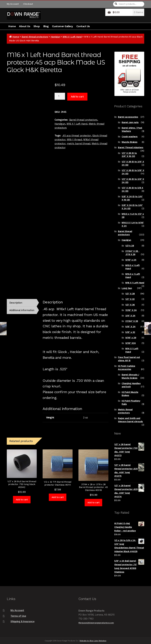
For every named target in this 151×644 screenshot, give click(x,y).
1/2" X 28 (130, 294)
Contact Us (83, 26)
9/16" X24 (131, 343)
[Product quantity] (60, 96)
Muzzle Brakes (130, 142)
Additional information (22, 310)
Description (16, 303)
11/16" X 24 (131, 310)
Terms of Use (18, 616)
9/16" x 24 (131, 260)
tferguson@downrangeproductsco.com (96, 623)
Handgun (55, 37)
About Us (25, 26)
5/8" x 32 (130, 332)
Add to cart (77, 97)
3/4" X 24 (130, 316)
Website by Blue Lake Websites (93, 641)
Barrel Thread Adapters (131, 147)
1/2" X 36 (130, 305)
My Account (13, 4)
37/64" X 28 (132, 321)
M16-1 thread (74, 140)
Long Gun (127, 288)
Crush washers (130, 137)
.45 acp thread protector (77, 136)
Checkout (28, 4)
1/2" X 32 (130, 299)
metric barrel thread (79, 144)
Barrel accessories (128, 117)
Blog (46, 26)
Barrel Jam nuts (130, 122)
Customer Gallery (63, 26)
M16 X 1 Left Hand (72, 37)
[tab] (22, 303)
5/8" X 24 (130, 327)
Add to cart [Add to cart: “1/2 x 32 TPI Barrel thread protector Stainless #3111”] (58, 497)
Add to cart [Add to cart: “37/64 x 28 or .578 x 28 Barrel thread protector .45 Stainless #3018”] (93, 503)
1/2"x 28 (130, 246)
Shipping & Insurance (22, 621)
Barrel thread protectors (35, 37)
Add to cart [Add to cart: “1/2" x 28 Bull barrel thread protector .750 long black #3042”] (22, 500)
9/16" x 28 (131, 338)
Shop (37, 26)
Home (12, 26)
